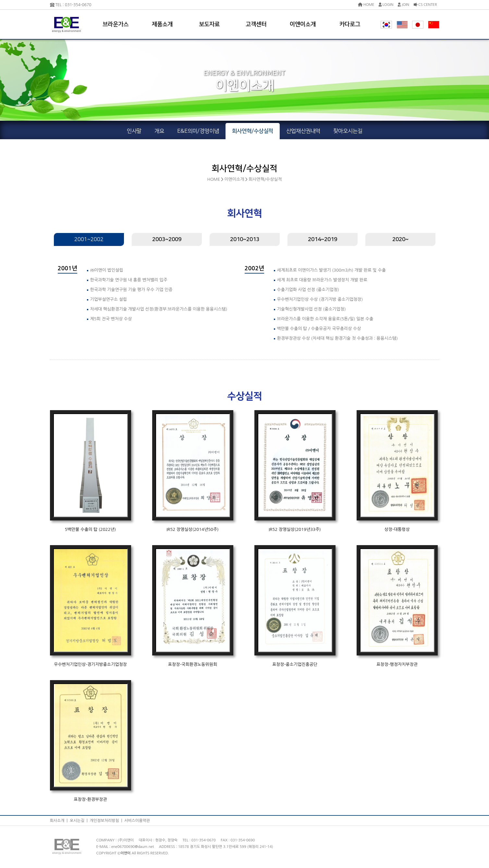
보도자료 (209, 24)
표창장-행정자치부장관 (397, 664)
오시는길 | (80, 821)
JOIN (403, 5)
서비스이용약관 (137, 821)
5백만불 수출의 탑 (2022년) (91, 529)
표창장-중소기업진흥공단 (295, 664)
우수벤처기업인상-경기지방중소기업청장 (90, 664)
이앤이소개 (303, 24)
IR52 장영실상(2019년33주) (295, 529)
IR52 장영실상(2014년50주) (193, 529)
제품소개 (162, 24)
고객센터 (256, 24)
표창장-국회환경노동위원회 (193, 664)
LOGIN (386, 5)
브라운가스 (116, 24)
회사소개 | (60, 821)
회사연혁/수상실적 (265, 179)
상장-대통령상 (397, 529)
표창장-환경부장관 (90, 799)
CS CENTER (425, 5)
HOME (366, 5)
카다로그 (350, 24)
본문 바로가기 (0, 0)
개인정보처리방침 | (107, 821)
